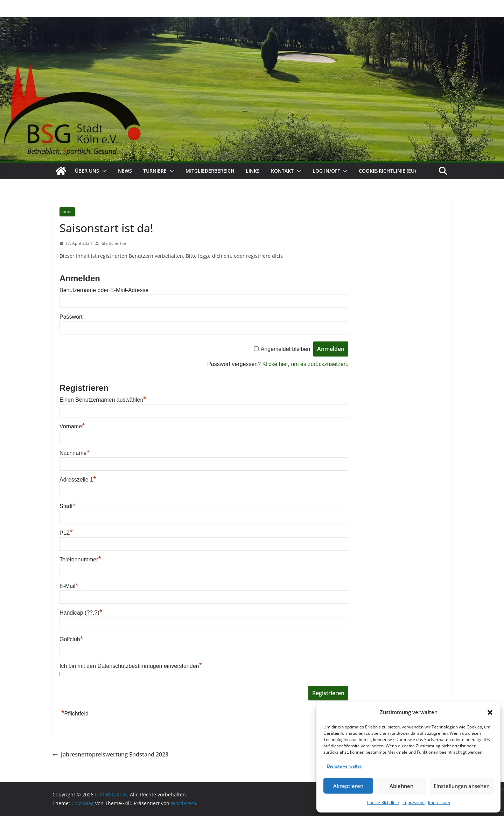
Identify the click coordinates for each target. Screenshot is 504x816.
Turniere (155, 171)
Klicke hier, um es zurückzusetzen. (305, 364)
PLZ (66, 533)
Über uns (87, 171)
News (125, 171)
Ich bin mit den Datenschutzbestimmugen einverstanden (131, 666)
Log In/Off (326, 171)
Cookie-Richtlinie (383, 803)
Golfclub (71, 639)
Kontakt (282, 171)
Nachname (75, 453)
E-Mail (69, 586)
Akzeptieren (348, 786)
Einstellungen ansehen (462, 786)
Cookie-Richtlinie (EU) (387, 171)
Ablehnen (401, 786)
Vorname (72, 426)
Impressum (414, 803)
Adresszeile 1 (78, 480)
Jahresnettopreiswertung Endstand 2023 (110, 754)
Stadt (68, 506)
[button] (490, 712)
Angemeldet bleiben (285, 349)
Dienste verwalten (345, 766)
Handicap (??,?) (81, 613)
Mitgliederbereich (210, 171)
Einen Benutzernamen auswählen (103, 400)
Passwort (71, 317)
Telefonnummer (80, 559)
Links (253, 171)
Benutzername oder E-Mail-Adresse (104, 290)
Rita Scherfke (113, 243)
